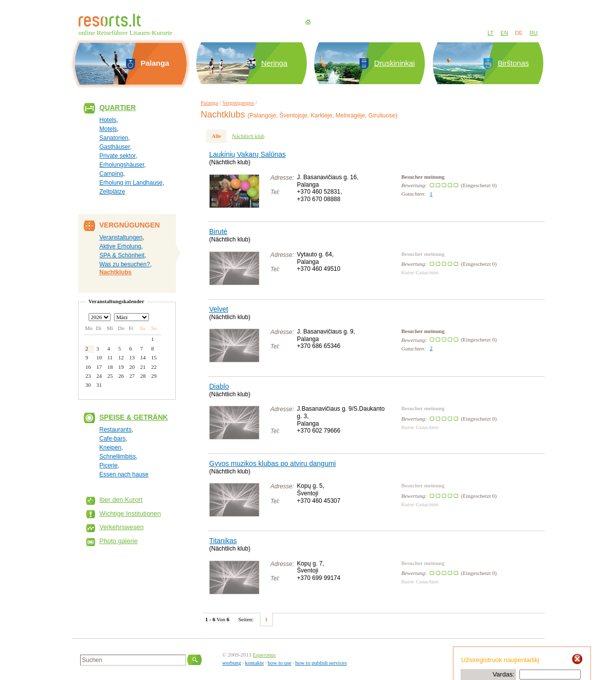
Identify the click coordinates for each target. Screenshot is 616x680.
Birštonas (514, 63)
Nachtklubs (116, 272)
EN (504, 33)
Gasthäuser (115, 147)
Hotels (108, 120)
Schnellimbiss (118, 456)
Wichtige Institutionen (130, 513)
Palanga (209, 103)
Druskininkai (394, 63)
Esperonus (264, 655)
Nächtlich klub (248, 136)
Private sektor (118, 156)
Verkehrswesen (122, 527)
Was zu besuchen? (125, 264)
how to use (279, 663)
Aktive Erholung (121, 246)
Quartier (118, 108)
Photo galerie (119, 541)
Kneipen (111, 448)
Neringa (275, 63)
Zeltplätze (113, 192)
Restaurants (116, 430)
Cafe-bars (113, 439)
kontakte (254, 663)
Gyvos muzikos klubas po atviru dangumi (272, 463)
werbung (232, 663)
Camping (112, 174)
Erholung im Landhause (131, 183)
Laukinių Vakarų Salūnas (247, 154)
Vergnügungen (238, 103)
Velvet (219, 309)
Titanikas (223, 541)
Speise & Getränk (134, 417)
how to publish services (321, 663)
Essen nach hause (124, 474)
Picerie (109, 465)
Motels (108, 129)
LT (491, 33)
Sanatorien (114, 138)
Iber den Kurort (121, 500)
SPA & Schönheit (122, 255)
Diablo (219, 386)
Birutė (218, 231)
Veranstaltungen (121, 237)
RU (534, 33)
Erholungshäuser (122, 165)
